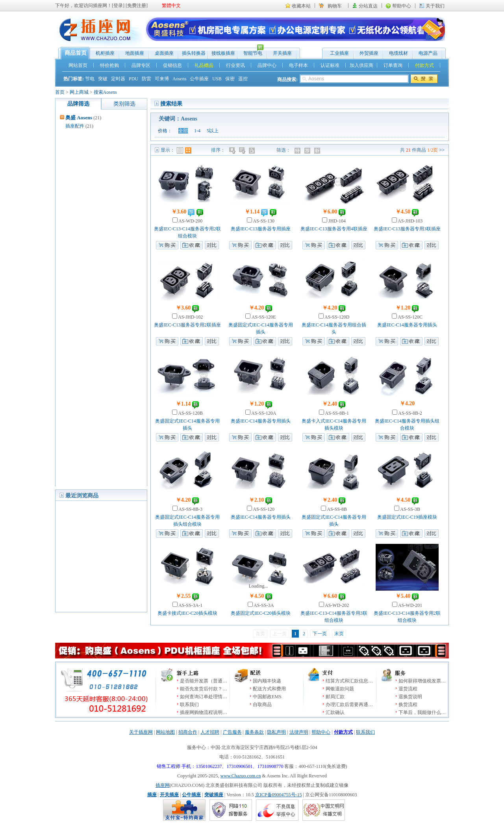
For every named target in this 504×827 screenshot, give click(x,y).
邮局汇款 (335, 697)
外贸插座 (369, 53)
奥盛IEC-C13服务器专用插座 (260, 229)
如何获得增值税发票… (422, 681)
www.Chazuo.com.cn (241, 776)
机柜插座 (105, 53)
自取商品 (262, 705)
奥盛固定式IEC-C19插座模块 (407, 517)
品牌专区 (141, 65)
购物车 (335, 6)
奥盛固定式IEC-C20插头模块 (260, 613)
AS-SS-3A (263, 605)
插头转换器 (194, 53)
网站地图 (165, 732)
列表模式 (180, 150)
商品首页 (76, 53)
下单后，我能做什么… (422, 712)
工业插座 (339, 53)
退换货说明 (410, 697)
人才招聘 (210, 732)
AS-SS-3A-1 (190, 605)
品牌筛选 (78, 104)
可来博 (162, 79)
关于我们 (435, 6)
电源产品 (428, 53)
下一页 (320, 634)
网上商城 (79, 92)
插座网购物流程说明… (204, 712)
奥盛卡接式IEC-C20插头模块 (187, 613)
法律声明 (299, 732)
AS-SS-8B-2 (410, 413)
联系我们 (189, 705)
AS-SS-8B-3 (190, 509)
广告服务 (232, 732)
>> (442, 150)
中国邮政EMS (267, 697)
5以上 (213, 131)
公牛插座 (199, 79)
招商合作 (188, 732)
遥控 (243, 79)
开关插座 (282, 53)
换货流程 (408, 705)
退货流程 (408, 689)
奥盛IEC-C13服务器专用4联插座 (334, 229)
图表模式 (188, 150)
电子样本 (298, 65)
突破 (103, 79)
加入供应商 (361, 65)
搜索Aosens (105, 92)
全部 (183, 131)
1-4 (197, 131)
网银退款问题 (340, 689)
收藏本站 (301, 6)
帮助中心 (402, 6)
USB (217, 79)
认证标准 (330, 65)
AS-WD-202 (337, 605)
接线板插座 (223, 53)
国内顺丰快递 (267, 681)
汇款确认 (335, 712)
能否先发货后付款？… (204, 689)
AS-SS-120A (263, 413)
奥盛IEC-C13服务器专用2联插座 (187, 325)
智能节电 (251, 51)
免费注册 (137, 6)
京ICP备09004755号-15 (279, 795)
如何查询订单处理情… (204, 697)
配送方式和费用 (269, 689)
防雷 (146, 79)
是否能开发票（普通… (204, 681)
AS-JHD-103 (410, 221)
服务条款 (254, 732)
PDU (133, 79)
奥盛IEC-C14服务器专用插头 (407, 325)
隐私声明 (276, 732)
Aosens (179, 79)
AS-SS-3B (410, 509)
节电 (90, 79)
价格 (233, 150)
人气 (253, 150)
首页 (60, 92)
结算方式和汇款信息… (349, 681)
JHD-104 (336, 221)
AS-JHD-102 (190, 317)
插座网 (163, 785)
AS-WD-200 (190, 221)
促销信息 (172, 65)
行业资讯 (235, 65)
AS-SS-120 (263, 509)
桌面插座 (164, 53)
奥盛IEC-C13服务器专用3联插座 (407, 229)
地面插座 (135, 53)
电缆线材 (398, 53)
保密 (230, 79)
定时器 (118, 79)
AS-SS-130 (263, 221)
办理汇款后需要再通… (349, 705)
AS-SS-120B (190, 413)
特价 (298, 150)
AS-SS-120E (263, 317)
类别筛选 (124, 104)
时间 (243, 150)
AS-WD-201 (410, 605)
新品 (318, 150)
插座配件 (75, 126)
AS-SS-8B (336, 509)
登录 (118, 6)
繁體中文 (171, 6)
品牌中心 (267, 65)
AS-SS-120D (337, 317)
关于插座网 (141, 732)
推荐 (308, 150)
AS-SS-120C (410, 317)
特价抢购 (109, 65)
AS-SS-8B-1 (336, 413)
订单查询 (393, 65)
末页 (339, 634)
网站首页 (78, 65)
